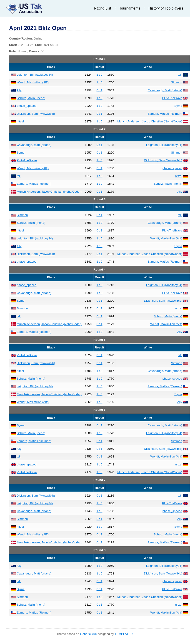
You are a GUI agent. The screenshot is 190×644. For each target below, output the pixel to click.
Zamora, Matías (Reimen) (165, 114)
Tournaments (130, 8)
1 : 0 (100, 75)
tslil (180, 75)
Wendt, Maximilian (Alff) (33, 82)
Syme (178, 106)
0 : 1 (100, 90)
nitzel (20, 121)
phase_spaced (27, 106)
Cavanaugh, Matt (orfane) (165, 90)
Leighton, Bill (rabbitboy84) (35, 75)
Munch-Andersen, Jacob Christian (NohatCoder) (150, 121)
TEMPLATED (124, 634)
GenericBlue (88, 634)
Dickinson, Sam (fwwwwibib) (36, 114)
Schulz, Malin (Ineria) (31, 98)
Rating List (102, 8)
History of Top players (166, 8)
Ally (19, 90)
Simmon (177, 82)
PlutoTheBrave (172, 98)
